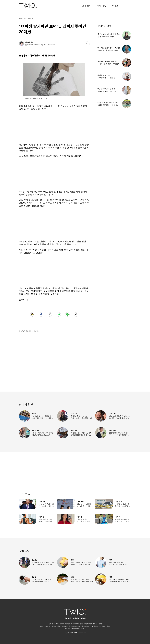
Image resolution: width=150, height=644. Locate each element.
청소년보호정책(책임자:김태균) (88, 624)
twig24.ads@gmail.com (79, 628)
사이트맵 (100, 624)
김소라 (28, 42)
